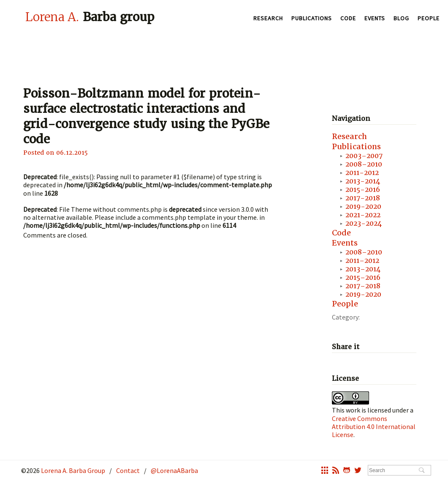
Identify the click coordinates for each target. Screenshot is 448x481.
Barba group (90, 17)
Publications (312, 18)
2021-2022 (363, 215)
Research (268, 18)
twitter (358, 471)
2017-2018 (363, 198)
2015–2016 (363, 277)
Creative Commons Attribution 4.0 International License (374, 426)
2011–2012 (362, 261)
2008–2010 (364, 164)
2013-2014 (363, 181)
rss (336, 471)
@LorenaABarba (174, 470)
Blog (401, 18)
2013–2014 (363, 269)
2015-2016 (363, 190)
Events (375, 18)
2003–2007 (364, 156)
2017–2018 (363, 286)
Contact (128, 470)
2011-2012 (362, 173)
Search (422, 471)
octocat (347, 471)
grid (325, 471)
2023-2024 (364, 223)
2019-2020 (363, 206)
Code (348, 18)
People (429, 18)
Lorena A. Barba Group (72, 470)
